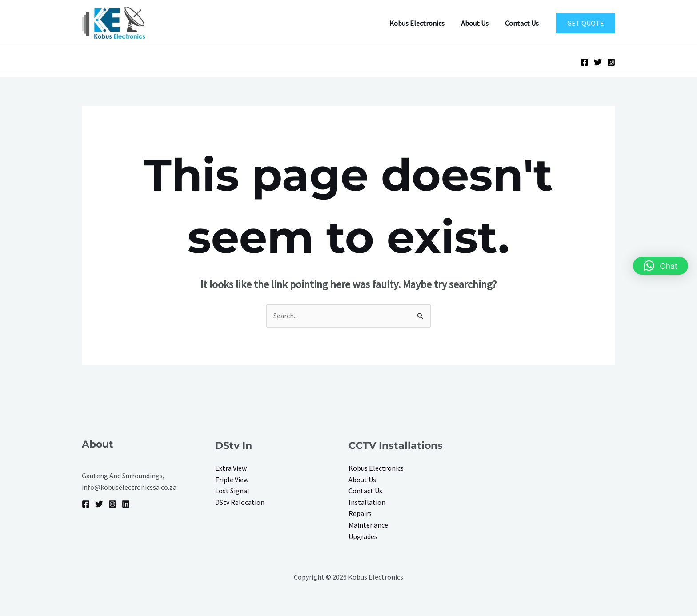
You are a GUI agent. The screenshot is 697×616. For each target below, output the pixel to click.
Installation (367, 502)
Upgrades (363, 536)
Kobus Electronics (423, 23)
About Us (478, 23)
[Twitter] (598, 62)
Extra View (231, 468)
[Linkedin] (126, 504)
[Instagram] (611, 62)
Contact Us (523, 23)
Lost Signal (232, 491)
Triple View (232, 480)
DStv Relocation (240, 502)
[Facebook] (585, 62)
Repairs (360, 513)
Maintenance (368, 525)
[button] (586, 23)
